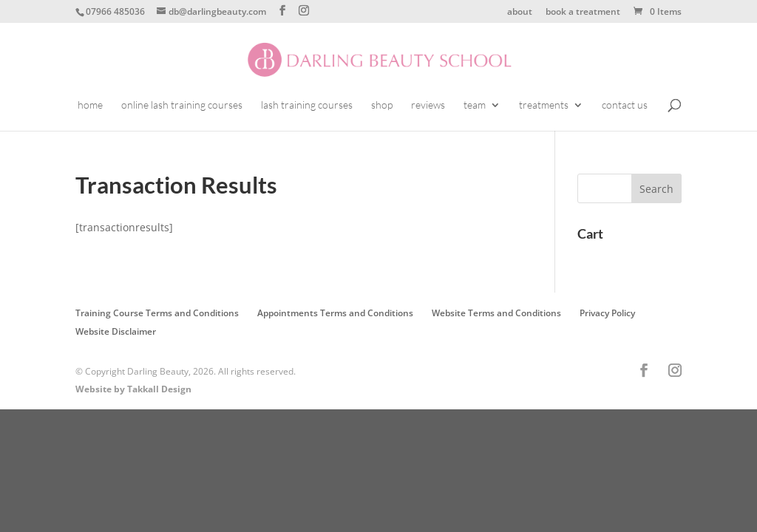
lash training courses (307, 105)
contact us (625, 105)
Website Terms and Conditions (496, 313)
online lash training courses (182, 105)
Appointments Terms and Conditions (335, 313)
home (90, 105)
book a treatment (583, 13)
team (475, 105)
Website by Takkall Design (133, 389)
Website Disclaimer (116, 331)
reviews (428, 105)
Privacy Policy (607, 313)
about (520, 13)
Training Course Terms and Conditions (157, 313)
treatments (544, 105)
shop (382, 105)
